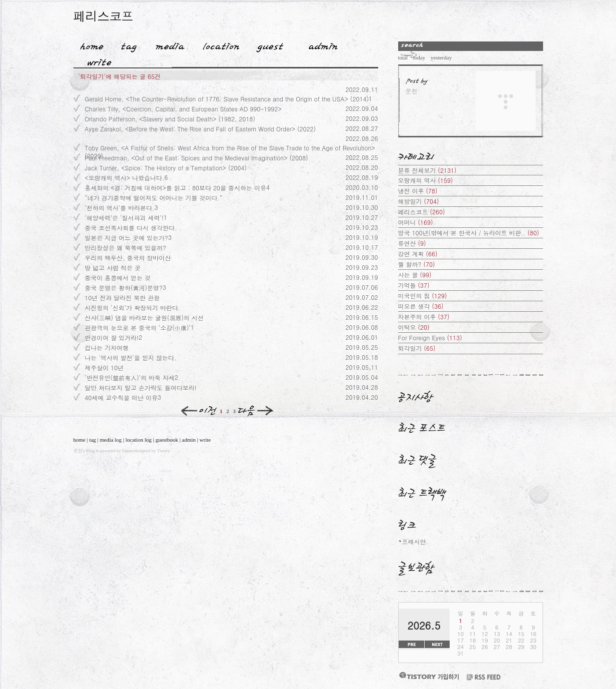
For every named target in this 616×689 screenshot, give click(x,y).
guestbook (167, 440)
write (205, 440)
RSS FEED (484, 677)
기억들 (414, 285)
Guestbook (267, 44)
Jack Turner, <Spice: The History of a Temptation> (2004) (166, 168)
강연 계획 (418, 254)
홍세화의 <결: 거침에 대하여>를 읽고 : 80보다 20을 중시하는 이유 (176, 188)
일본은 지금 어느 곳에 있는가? (127, 238)
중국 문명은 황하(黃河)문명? (124, 288)
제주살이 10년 (104, 367)
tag (93, 440)
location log (138, 440)
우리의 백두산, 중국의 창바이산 (128, 258)
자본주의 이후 (424, 317)
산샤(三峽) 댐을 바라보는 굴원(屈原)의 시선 (144, 318)
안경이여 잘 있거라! (112, 338)
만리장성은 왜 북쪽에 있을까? (126, 248)
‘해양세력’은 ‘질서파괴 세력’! (124, 218)
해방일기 (419, 201)
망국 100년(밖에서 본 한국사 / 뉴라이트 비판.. (469, 233)
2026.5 (424, 625)
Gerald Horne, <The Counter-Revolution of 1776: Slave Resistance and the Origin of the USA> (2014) (227, 99)
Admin (323, 44)
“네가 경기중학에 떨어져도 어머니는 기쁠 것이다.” (154, 198)
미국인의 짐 (423, 296)
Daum (127, 451)
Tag (126, 44)
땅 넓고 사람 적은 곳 (113, 268)
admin (189, 440)
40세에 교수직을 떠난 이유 (121, 397)
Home (88, 44)
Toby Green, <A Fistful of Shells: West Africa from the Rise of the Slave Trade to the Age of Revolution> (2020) (230, 148)
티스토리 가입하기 (429, 676)
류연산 (412, 243)
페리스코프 (103, 16)
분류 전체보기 (427, 170)
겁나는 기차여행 (107, 347)
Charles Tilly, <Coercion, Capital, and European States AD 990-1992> (183, 109)
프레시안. (415, 541)
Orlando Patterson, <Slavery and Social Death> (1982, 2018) (170, 119)
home (79, 440)
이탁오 (414, 327)
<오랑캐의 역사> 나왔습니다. (125, 178)
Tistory (163, 451)
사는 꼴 (415, 275)
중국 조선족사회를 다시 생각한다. (131, 228)
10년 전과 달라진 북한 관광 (122, 298)
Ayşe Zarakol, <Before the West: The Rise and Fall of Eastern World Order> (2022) (200, 129)
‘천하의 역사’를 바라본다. (120, 208)
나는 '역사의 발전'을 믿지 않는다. (131, 357)
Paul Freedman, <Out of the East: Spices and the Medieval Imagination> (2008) (197, 158)
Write (99, 60)
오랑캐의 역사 (426, 180)
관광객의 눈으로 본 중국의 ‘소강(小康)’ (138, 328)
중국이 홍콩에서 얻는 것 (118, 278)
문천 (78, 451)
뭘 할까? (417, 264)
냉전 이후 (418, 191)
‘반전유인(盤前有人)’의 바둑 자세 (130, 377)
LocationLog (218, 44)
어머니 (416, 222)
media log (111, 440)
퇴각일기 (417, 348)
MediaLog (166, 44)
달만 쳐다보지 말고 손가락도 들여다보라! (141, 387)
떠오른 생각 (421, 306)
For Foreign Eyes (430, 338)
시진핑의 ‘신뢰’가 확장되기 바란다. (133, 308)
